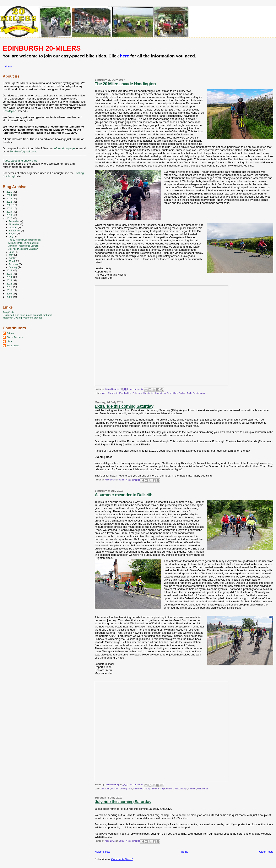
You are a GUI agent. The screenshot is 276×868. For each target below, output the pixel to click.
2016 (9, 270)
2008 (9, 297)
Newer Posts (102, 852)
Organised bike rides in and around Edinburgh (28, 315)
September (15, 231)
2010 (9, 290)
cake (104, 393)
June (12, 252)
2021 (9, 205)
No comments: (137, 389)
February (14, 264)
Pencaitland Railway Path (179, 393)
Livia (9, 341)
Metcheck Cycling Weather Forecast (22, 318)
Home (8, 66)
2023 (9, 198)
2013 (9, 280)
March (13, 261)
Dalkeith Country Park (122, 789)
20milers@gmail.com (23, 151)
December (15, 221)
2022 (9, 202)
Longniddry (161, 393)
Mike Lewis (13, 345)
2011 (9, 287)
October (14, 227)
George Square (151, 789)
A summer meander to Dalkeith (124, 495)
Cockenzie (113, 393)
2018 (9, 215)
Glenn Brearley (15, 337)
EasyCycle (9, 111)
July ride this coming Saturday (123, 802)
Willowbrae (203, 789)
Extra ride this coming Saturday (124, 406)
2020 (9, 208)
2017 (9, 218)
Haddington (149, 393)
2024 (9, 195)
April (12, 258)
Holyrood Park (167, 789)
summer (192, 789)
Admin (10, 333)
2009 (9, 294)
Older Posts (266, 852)
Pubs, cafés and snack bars (20, 161)
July (12, 237)
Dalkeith (106, 789)
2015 (9, 274)
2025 (9, 192)
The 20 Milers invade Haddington (125, 84)
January (14, 267)
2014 (9, 277)
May (12, 255)
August (13, 233)
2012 (9, 284)
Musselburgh (181, 789)
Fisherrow (137, 393)
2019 (9, 212)
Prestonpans (199, 393)
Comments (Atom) (122, 859)
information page (64, 148)
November (15, 224)
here (125, 56)
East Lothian (125, 393)
